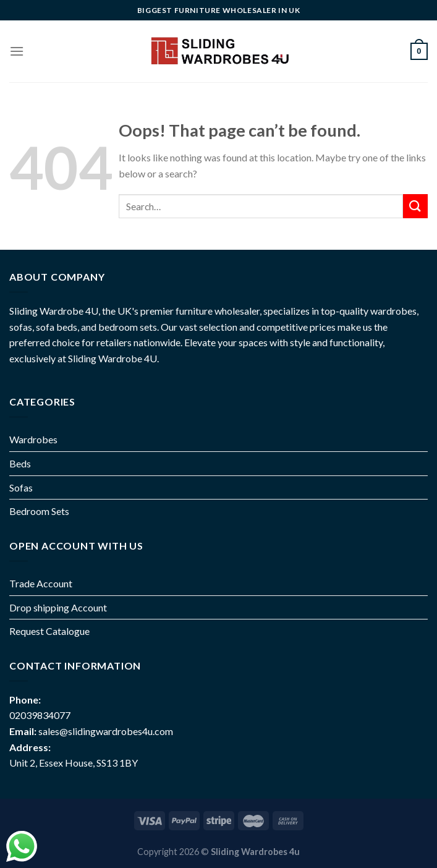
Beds (20, 463)
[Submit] (415, 206)
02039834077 (40, 715)
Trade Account (41, 583)
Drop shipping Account (58, 607)
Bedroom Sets (39, 511)
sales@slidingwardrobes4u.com (106, 731)
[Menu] (17, 51)
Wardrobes (33, 439)
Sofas (21, 487)
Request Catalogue (49, 631)
